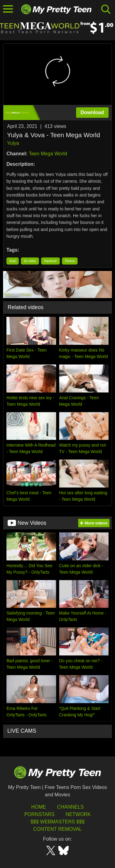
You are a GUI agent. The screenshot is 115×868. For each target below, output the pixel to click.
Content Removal (57, 829)
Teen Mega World (48, 154)
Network (78, 814)
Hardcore (50, 261)
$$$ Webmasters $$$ (57, 822)
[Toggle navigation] (8, 9)
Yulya (13, 143)
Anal (13, 261)
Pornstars (39, 814)
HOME (39, 807)
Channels (70, 807)
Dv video (30, 261)
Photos (70, 261)
